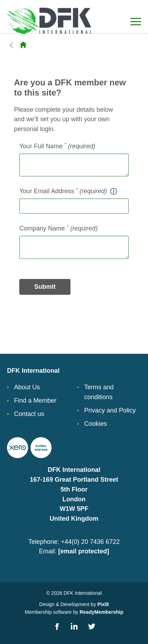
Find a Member (35, 401)
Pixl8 (103, 604)
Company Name (58, 228)
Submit (45, 287)
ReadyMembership (101, 612)
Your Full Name (57, 146)
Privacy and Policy (110, 410)
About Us (27, 387)
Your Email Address (69, 191)
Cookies (96, 424)
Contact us (29, 414)
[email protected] (84, 551)
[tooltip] (113, 191)
